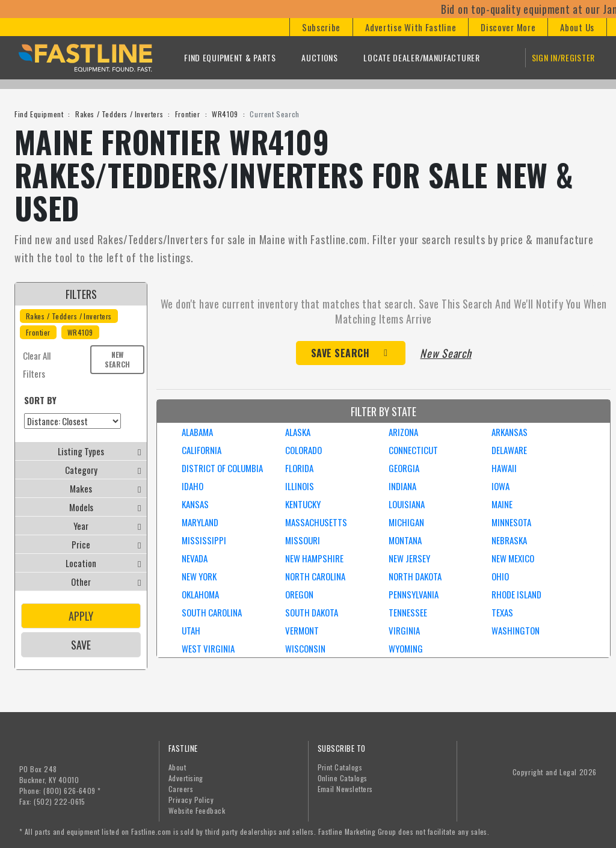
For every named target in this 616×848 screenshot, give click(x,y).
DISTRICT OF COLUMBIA (222, 468)
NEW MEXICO (513, 558)
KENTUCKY (303, 504)
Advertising (186, 778)
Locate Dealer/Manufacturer (421, 57)
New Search (117, 359)
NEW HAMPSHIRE (314, 558)
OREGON (299, 594)
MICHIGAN (406, 522)
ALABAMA (197, 432)
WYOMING (406, 648)
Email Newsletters (345, 789)
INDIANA (402, 486)
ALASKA (298, 432)
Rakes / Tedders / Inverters (119, 114)
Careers (181, 789)
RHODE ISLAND (516, 594)
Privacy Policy (191, 800)
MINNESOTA (511, 522)
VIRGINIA (404, 630)
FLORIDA (299, 468)
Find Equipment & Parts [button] (230, 57)
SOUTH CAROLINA (212, 612)
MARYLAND (200, 522)
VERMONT (302, 630)
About (177, 767)
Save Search (340, 353)
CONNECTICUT (413, 450)
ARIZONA (403, 432)
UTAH (191, 630)
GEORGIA (404, 468)
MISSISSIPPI (204, 540)
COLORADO (303, 450)
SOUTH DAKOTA (312, 612)
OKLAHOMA (200, 594)
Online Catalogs (343, 778)
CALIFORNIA (202, 450)
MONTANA (405, 540)
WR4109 (225, 114)
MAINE (502, 504)
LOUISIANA (407, 504)
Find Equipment (39, 114)
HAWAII (504, 468)
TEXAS (502, 612)
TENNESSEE (408, 612)
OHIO (500, 576)
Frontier (188, 114)
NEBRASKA (509, 540)
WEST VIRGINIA (208, 648)
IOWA (500, 486)
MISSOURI (303, 540)
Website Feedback (197, 810)
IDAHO (192, 486)
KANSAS (195, 504)
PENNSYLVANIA (414, 594)
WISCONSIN (305, 648)
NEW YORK (199, 576)
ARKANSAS (510, 432)
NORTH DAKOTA (415, 576)
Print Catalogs (340, 767)
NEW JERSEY (409, 558)
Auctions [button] (320, 57)
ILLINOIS (300, 486)
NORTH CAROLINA (315, 576)
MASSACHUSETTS (316, 522)
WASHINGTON (516, 630)
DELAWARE (509, 450)
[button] (321, 27)
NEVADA (195, 558)
